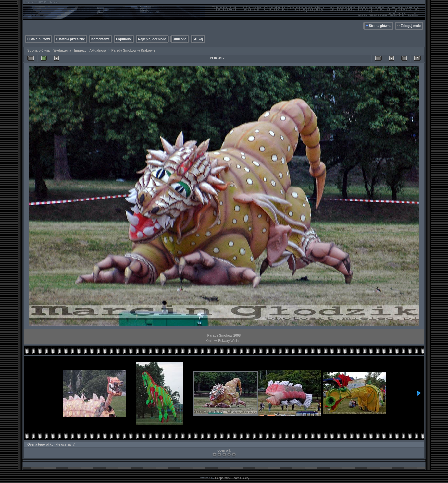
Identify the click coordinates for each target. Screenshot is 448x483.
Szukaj (198, 39)
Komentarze (100, 39)
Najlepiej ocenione (152, 39)
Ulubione (180, 39)
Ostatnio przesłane (70, 39)
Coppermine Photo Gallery (232, 478)
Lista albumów (38, 39)
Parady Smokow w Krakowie (133, 50)
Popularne (124, 39)
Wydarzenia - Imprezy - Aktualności (80, 50)
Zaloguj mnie (411, 26)
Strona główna (380, 26)
